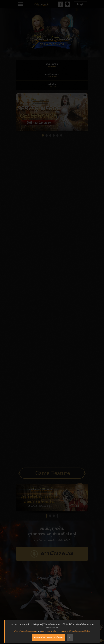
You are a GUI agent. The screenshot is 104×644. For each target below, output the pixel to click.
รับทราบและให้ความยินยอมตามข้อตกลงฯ (49, 637)
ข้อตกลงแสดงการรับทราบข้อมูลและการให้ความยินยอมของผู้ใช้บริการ (66, 631)
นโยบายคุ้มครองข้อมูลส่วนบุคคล (26, 631)
